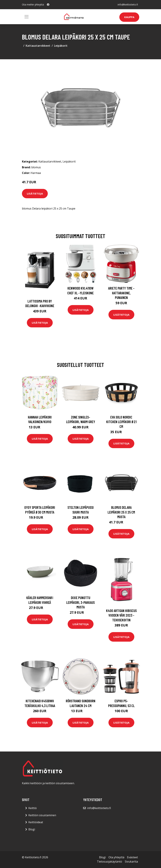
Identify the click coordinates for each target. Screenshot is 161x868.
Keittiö (33, 808)
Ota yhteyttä (116, 857)
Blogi (32, 829)
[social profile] (48, 5)
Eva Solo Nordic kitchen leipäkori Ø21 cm (121, 422)
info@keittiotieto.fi (128, 5)
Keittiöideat (36, 822)
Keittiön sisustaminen (42, 815)
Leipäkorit (61, 46)
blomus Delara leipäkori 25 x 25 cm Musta (121, 512)
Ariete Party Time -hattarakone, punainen (121, 293)
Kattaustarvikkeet (38, 46)
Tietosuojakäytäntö (109, 862)
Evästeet (132, 857)
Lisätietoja (35, 193)
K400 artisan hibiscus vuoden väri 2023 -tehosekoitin (121, 615)
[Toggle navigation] (27, 17)
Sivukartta (131, 862)
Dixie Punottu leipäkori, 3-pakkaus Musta (80, 602)
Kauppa (129, 17)
